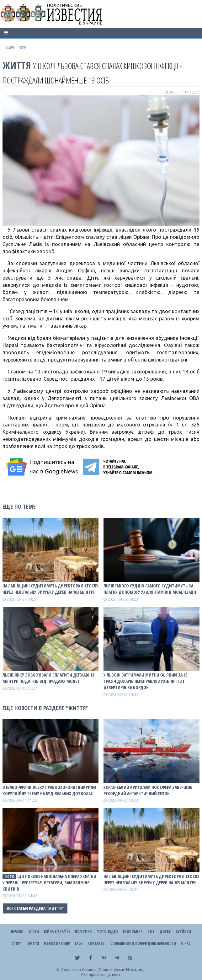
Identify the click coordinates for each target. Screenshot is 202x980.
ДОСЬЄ (165, 932)
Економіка (133, 932)
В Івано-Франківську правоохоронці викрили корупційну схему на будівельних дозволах (49, 790)
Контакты (96, 943)
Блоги (34, 932)
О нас (186, 943)
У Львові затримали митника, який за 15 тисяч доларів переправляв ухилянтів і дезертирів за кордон (145, 681)
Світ (151, 932)
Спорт (17, 943)
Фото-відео (107, 932)
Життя (17, 65)
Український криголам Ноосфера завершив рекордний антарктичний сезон (148, 790)
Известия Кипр (57, 943)
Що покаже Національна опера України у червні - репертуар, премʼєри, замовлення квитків (49, 883)
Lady (79, 943)
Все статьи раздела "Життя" (35, 908)
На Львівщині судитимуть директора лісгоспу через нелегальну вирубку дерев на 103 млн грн (50, 589)
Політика (83, 932)
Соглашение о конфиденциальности (143, 943)
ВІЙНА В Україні (57, 932)
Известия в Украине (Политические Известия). (103, 969)
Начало (17, 932)
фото (9, 877)
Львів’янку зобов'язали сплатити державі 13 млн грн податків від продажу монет (48, 678)
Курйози (183, 932)
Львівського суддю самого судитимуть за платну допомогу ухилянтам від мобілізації (150, 589)
